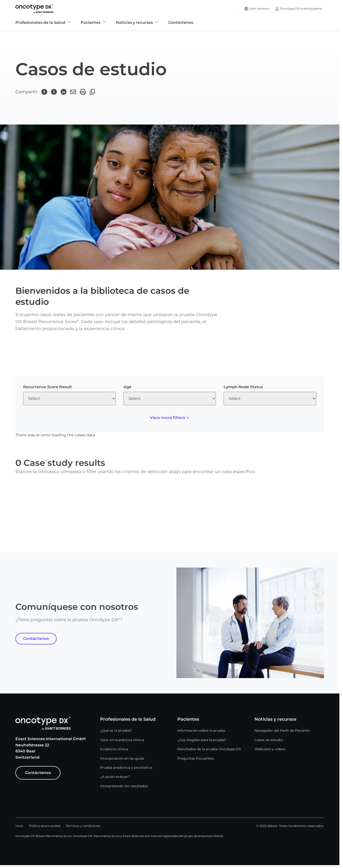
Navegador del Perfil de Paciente (282, 731)
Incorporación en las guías (122, 758)
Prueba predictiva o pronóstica (126, 768)
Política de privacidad (45, 826)
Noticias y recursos (134, 22)
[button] (44, 92)
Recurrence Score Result (48, 387)
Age (127, 387)
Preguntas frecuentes (196, 758)
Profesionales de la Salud (40, 22)
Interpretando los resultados (124, 786)
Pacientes (91, 22)
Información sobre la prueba (201, 731)
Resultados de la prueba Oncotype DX (209, 749)
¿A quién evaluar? (115, 777)
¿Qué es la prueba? (116, 731)
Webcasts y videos (270, 749)
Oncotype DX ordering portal (301, 9)
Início (19, 826)
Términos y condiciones (83, 826)
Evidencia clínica (114, 749)
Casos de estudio (269, 740)
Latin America (259, 9)
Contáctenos (181, 22)
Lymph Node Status (243, 387)
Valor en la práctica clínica (122, 740)
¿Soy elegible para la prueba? (202, 740)
